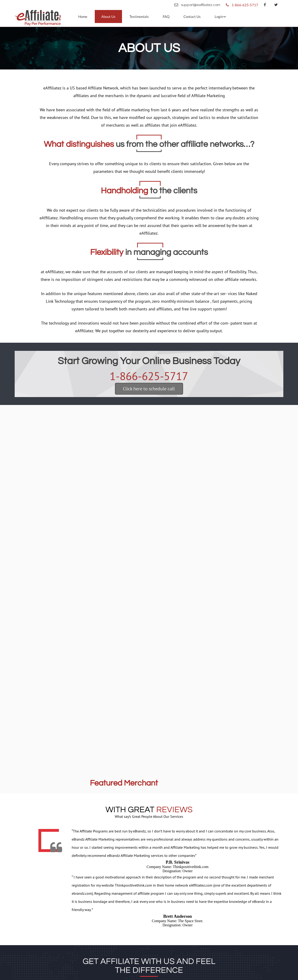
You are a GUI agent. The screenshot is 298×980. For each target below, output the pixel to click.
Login (219, 16)
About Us (108, 16)
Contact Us (192, 16)
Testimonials (139, 16)
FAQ (166, 16)
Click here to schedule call (149, 389)
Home (83, 16)
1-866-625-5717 (149, 376)
